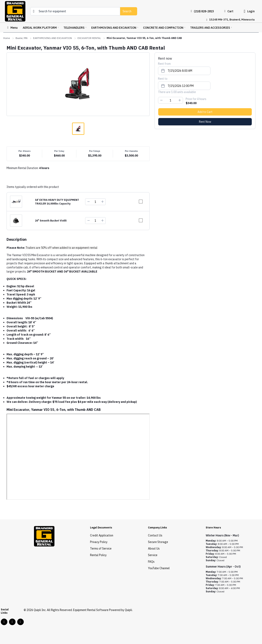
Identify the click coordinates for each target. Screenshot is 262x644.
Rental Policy (98, 555)
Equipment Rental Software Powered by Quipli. (103, 610)
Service (153, 555)
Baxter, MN (21, 38)
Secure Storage (158, 542)
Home (7, 38)
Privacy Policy (99, 542)
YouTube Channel (159, 568)
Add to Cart (205, 112)
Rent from (164, 64)
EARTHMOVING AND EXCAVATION (53, 38)
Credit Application (102, 535)
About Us (154, 549)
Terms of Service (101, 549)
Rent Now (205, 122)
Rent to (163, 79)
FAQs (151, 562)
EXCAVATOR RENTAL (89, 38)
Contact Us (155, 535)
